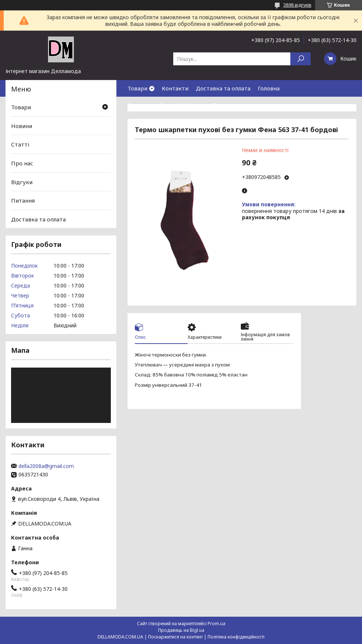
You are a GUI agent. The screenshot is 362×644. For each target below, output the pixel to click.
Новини (22, 126)
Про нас (223, 105)
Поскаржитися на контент (175, 637)
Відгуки (22, 182)
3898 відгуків (297, 5)
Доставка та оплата (223, 88)
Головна (269, 88)
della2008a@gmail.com (46, 466)
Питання (23, 200)
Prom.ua (216, 624)
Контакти (175, 88)
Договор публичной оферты (166, 105)
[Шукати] (300, 59)
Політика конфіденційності (236, 637)
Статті (20, 144)
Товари (137, 88)
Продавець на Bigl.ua (181, 630)
